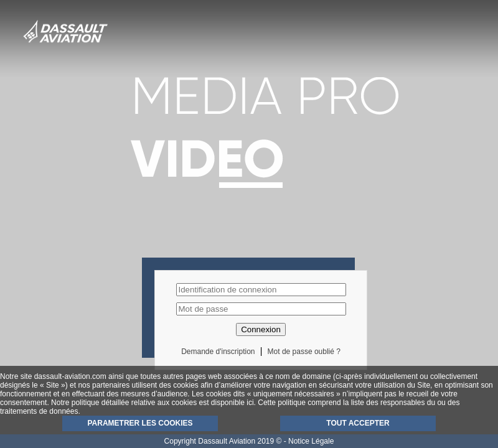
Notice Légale (311, 441)
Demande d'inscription (218, 352)
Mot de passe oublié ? (304, 352)
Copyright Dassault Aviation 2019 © (223, 441)
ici (250, 403)
